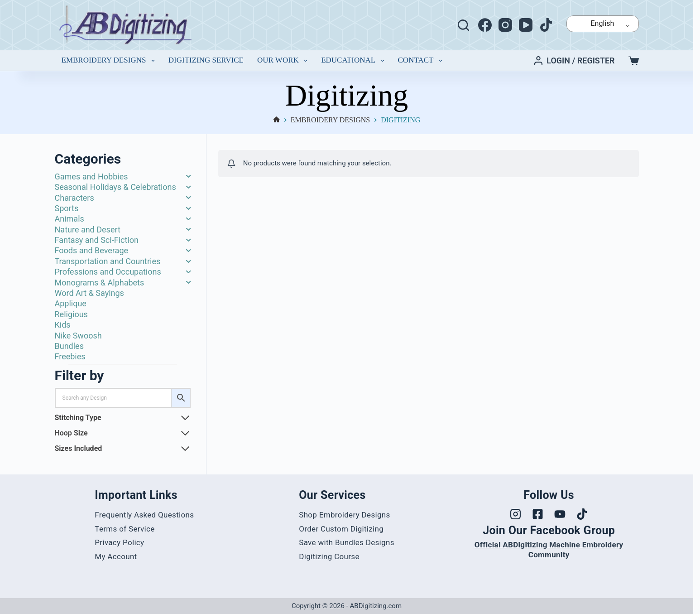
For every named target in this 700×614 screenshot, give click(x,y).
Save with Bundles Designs (347, 542)
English (597, 23)
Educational (354, 61)
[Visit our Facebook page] (538, 514)
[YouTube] (526, 25)
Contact (422, 61)
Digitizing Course (329, 556)
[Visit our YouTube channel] (560, 514)
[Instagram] (505, 25)
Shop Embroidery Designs (344, 515)
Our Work (284, 61)
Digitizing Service (206, 60)
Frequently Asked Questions (144, 515)
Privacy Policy (119, 542)
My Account (116, 556)
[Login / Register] (574, 61)
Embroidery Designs (110, 61)
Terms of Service (125, 529)
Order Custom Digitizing (341, 529)
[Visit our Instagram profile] (515, 514)
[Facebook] (485, 25)
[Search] (463, 25)
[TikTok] (546, 25)
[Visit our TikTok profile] (582, 514)
